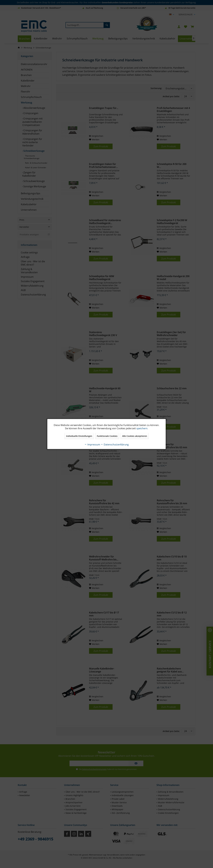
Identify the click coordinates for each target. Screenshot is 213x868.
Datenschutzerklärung (115, 445)
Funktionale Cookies (107, 436)
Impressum (92, 445)
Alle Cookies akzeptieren (135, 436)
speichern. (142, 428)
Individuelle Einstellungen (79, 436)
